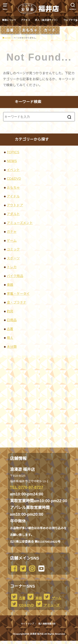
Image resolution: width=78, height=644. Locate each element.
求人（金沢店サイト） (47, 20)
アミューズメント (20, 223)
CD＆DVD (22, 605)
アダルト (13, 214)
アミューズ (47, 605)
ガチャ (12, 232)
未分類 (12, 347)
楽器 (10, 285)
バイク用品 (15, 276)
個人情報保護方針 (47, 624)
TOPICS (13, 152)
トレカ (12, 267)
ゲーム (12, 241)
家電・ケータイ (18, 294)
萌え (10, 338)
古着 (10, 329)
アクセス (26, 20)
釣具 (10, 311)
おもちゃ (13, 188)
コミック (13, 249)
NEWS (12, 161)
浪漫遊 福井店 (37, 634)
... (36, 642)
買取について (9, 20)
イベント (13, 170)
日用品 (12, 320)
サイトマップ (27, 624)
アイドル (13, 196)
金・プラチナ (17, 302)
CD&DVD (14, 179)
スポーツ (13, 258)
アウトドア (15, 205)
